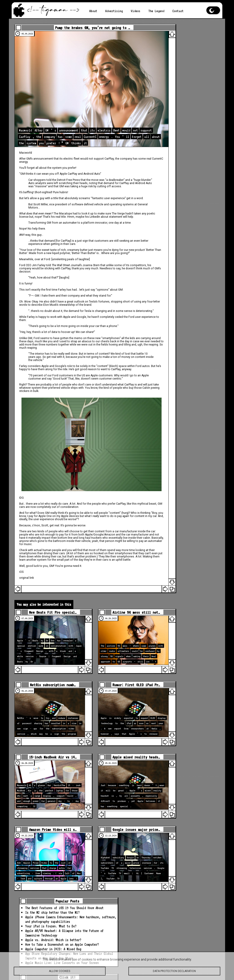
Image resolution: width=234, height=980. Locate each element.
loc (190, 412)
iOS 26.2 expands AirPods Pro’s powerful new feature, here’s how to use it (191, 852)
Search (210, 323)
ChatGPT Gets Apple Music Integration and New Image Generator (189, 907)
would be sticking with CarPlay (77, 267)
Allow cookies (60, 973)
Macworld (30, 135)
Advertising (112, 11)
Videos (131, 11)
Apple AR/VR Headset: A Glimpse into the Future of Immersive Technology (190, 86)
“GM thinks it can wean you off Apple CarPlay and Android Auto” (64, 156)
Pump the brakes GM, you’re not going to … (85, 29)
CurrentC (43, 144)
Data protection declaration (174, 973)
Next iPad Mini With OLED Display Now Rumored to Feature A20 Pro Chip (188, 870)
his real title (84, 205)
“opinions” (107, 288)
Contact (170, 11)
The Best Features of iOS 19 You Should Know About (191, 38)
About (93, 11)
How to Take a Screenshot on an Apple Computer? (191, 107)
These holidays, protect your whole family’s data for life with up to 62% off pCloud (190, 891)
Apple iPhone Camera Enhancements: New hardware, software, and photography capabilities (191, 61)
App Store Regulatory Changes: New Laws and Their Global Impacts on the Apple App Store (191, 130)
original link (31, 573)
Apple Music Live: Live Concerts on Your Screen (187, 143)
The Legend (150, 11)
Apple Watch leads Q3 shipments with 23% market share (189, 838)
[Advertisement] (189, 233)
